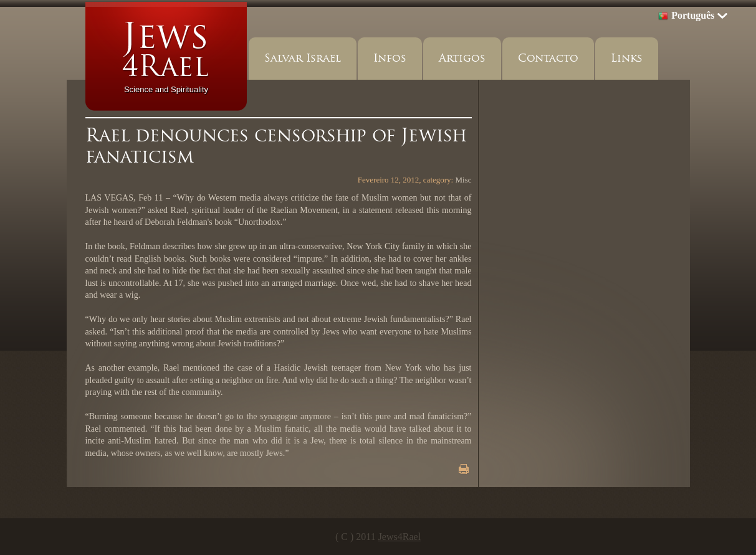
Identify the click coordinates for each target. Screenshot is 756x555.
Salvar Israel (303, 58)
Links (627, 58)
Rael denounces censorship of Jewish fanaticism (276, 146)
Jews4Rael (400, 537)
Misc (464, 180)
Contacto (548, 58)
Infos (390, 58)
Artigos (462, 58)
